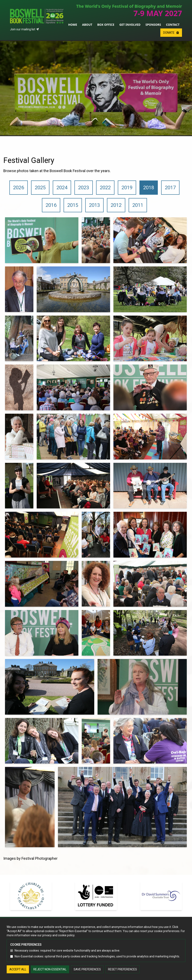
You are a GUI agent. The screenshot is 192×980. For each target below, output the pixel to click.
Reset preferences (122, 969)
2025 (40, 188)
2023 (84, 188)
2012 (116, 205)
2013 (94, 205)
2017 (170, 188)
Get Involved (130, 25)
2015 (73, 205)
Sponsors (153, 25)
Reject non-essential (50, 969)
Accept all (18, 969)
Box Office (106, 25)
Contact (173, 25)
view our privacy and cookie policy (53, 935)
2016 (51, 205)
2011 (138, 205)
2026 (19, 188)
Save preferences (87, 969)
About (87, 25)
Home (73, 25)
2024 (62, 188)
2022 (105, 188)
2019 (127, 188)
